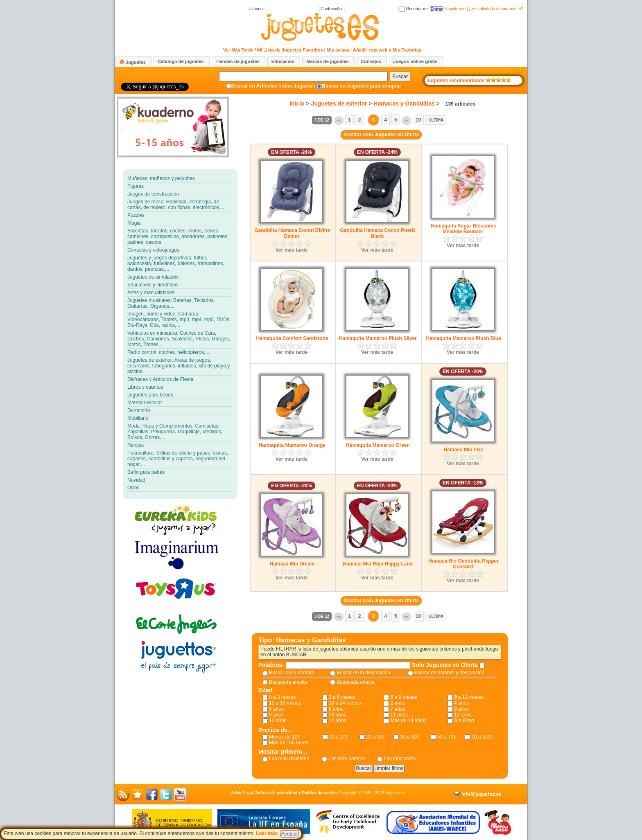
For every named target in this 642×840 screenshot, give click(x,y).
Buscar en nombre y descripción (449, 673)
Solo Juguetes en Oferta (446, 665)
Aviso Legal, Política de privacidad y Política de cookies (284, 793)
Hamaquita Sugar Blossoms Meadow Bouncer (463, 229)
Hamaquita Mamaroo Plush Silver (378, 338)
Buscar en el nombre (292, 673)
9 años (276, 715)
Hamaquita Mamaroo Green (378, 445)
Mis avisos (338, 50)
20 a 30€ (376, 737)
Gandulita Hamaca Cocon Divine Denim (292, 233)
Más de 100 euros (289, 743)
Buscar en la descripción (363, 673)
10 (418, 120)
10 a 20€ (339, 737)
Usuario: (284, 9)
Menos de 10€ (285, 737)
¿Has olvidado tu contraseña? (496, 9)
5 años (276, 709)
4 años (461, 703)
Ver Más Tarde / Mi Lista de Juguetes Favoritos (273, 50)
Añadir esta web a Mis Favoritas (387, 50)
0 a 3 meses (282, 697)
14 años (338, 721)
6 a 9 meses (404, 697)
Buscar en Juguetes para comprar (362, 86)
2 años (398, 703)
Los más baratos (347, 759)
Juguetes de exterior (339, 104)
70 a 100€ (482, 737)
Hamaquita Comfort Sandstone (292, 338)
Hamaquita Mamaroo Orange (292, 445)
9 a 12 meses (469, 697)
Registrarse (455, 9)
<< (339, 120)
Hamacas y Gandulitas (404, 104)
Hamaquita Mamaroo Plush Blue (463, 338)
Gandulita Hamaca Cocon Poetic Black (378, 233)
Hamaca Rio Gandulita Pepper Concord (463, 564)
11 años (399, 715)
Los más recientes (289, 759)
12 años (463, 715)
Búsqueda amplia (288, 682)
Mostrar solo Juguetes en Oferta (381, 135)
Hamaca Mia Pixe (463, 450)
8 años (461, 709)
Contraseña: (359, 9)
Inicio (297, 104)
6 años (336, 709)
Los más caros (400, 759)
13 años (278, 721)
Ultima (436, 120)
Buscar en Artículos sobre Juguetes (273, 86)
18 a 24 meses (345, 703)
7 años (398, 709)
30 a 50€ (410, 737)
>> (406, 120)
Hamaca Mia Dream (292, 564)
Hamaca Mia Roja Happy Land (378, 564)
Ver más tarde (292, 250)
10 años (338, 715)
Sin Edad (464, 721)
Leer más (267, 833)
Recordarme (414, 9)
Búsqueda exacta (356, 682)
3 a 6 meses (342, 697)
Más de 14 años (408, 721)
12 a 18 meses (285, 703)
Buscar (400, 77)
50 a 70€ (447, 737)
